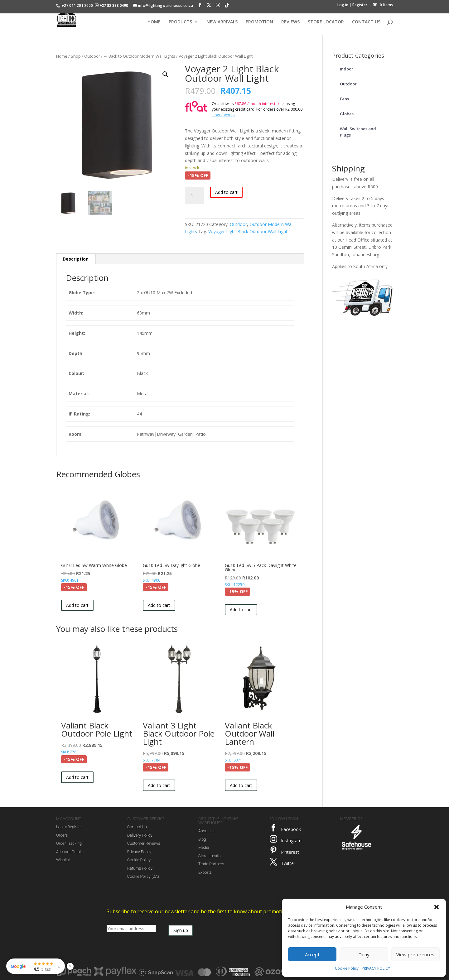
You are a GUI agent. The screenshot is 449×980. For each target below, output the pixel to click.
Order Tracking (69, 843)
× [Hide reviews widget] (70, 966)
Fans (344, 99)
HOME (154, 22)
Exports (205, 872)
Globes (347, 114)
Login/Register (69, 827)
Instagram (291, 841)
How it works (223, 115)
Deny (364, 954)
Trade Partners (211, 864)
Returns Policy (140, 868)
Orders (62, 835)
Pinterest (290, 852)
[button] (437, 907)
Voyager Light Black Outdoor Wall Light (248, 231)
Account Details (70, 852)
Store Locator (210, 856)
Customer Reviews (144, 843)
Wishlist (63, 860)
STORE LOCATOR (326, 22)
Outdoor (92, 56)
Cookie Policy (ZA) (143, 876)
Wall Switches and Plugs (358, 132)
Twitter (288, 863)
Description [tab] (76, 259)
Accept (312, 954)
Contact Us (137, 827)
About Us (206, 831)
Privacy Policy (139, 852)
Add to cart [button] (77, 605)
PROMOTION (259, 22)
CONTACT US (366, 22)
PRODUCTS (180, 22)
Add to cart (226, 192)
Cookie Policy (347, 968)
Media (204, 847)
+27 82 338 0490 (112, 6)
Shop (76, 56)
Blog (202, 839)
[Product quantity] (194, 195)
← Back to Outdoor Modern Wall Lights (139, 56)
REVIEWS (290, 22)
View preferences (415, 954)
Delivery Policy (140, 835)
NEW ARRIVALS (222, 22)
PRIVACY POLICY (376, 968)
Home (62, 56)
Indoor (347, 69)
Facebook (291, 829)
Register (360, 5)
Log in (343, 5)
